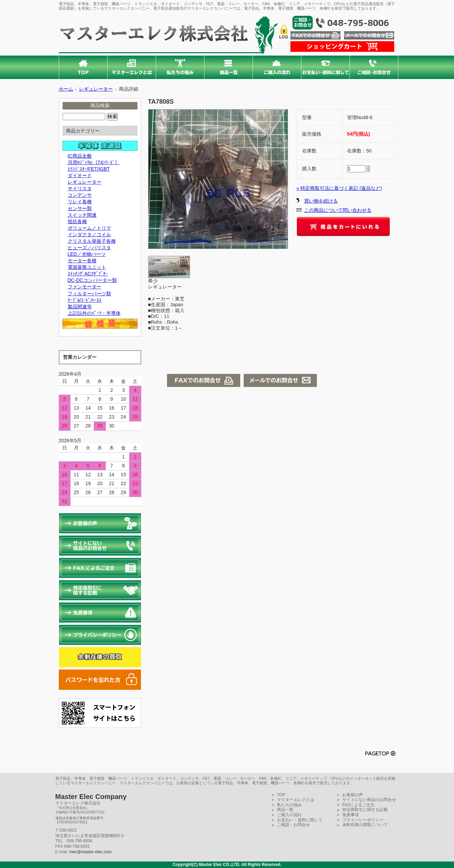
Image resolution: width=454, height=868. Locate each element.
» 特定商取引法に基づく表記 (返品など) (339, 188)
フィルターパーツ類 (89, 294)
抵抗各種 (77, 221)
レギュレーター (96, 89)
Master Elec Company (91, 797)
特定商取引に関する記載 (365, 810)
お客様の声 (353, 795)
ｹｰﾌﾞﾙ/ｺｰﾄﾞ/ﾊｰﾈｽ (85, 300)
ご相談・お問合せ (294, 825)
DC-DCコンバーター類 (92, 280)
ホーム (66, 89)
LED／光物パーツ (87, 254)
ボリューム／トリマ (89, 228)
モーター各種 (82, 261)
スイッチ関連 (82, 215)
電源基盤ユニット (87, 267)
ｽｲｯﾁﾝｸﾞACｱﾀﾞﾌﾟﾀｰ (88, 274)
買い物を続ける (321, 201)
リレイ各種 (80, 202)
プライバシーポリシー (363, 820)
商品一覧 (285, 810)
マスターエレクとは (296, 800)
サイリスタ (80, 189)
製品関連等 (80, 307)
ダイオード (80, 175)
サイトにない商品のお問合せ (369, 800)
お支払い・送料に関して (300, 820)
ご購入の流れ (289, 815)
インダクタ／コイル (89, 235)
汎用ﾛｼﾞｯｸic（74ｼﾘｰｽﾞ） (94, 162)
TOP (281, 795)
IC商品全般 (80, 156)
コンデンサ (80, 195)
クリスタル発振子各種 (92, 241)
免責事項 (351, 815)
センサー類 (80, 208)
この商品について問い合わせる (338, 210)
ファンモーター (85, 287)
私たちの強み (289, 805)
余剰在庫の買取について (365, 825)
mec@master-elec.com (90, 852)
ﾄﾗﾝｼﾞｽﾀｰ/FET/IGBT (89, 169)
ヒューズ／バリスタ (89, 248)
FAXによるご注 (357, 805)
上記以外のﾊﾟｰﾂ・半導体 (94, 313)
